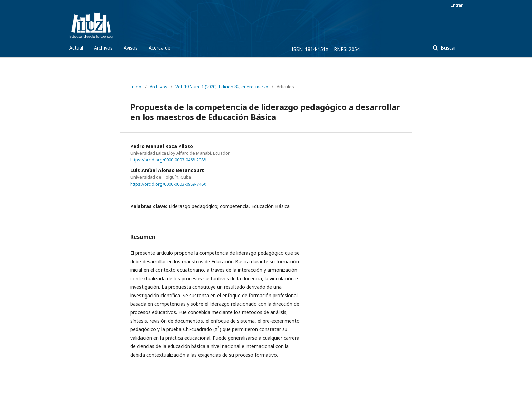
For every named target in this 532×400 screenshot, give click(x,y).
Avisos (131, 48)
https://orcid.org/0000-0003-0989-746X (168, 184)
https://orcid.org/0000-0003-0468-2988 (168, 160)
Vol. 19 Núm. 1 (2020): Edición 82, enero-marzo (222, 87)
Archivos (103, 48)
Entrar (457, 5)
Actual (76, 48)
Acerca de (159, 48)
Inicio (136, 87)
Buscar (448, 48)
